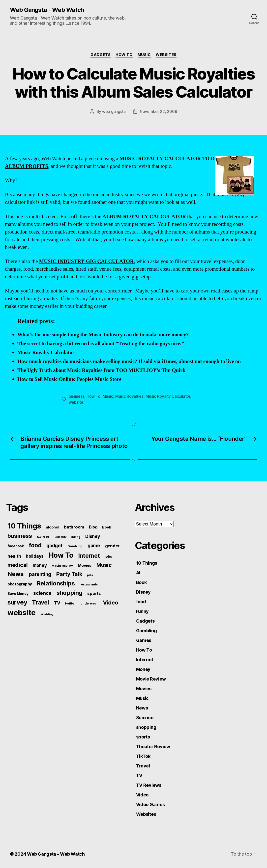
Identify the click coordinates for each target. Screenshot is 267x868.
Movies (144, 689)
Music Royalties (129, 396)
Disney (143, 592)
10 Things (147, 563)
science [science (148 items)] (42, 593)
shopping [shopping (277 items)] (70, 593)
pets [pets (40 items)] (90, 575)
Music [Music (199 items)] (104, 565)
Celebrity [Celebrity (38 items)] (60, 537)
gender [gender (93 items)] (112, 546)
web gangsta (114, 111)
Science (145, 718)
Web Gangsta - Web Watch (47, 10)
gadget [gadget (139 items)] (54, 546)
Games (144, 640)
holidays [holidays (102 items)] (35, 556)
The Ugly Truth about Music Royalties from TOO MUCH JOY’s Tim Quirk (101, 370)
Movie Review (151, 679)
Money (143, 669)
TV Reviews (149, 785)
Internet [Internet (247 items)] (89, 556)
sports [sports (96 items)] (94, 593)
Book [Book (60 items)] (106, 527)
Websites (166, 55)
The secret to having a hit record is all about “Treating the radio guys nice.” (101, 344)
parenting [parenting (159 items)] (40, 574)
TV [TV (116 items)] (57, 603)
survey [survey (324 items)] (17, 602)
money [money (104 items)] (40, 565)
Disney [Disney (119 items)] (93, 536)
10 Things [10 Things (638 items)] (24, 526)
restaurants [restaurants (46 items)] (89, 584)
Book (141, 582)
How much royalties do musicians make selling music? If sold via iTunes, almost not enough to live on (129, 361)
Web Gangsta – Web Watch (56, 854)
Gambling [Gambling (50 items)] (75, 546)
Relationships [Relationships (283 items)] (56, 583)
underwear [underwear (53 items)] (89, 603)
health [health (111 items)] (14, 556)
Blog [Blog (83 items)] (93, 527)
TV (139, 776)
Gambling (147, 631)
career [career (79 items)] (43, 537)
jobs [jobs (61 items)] (108, 556)
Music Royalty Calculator (46, 353)
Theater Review (153, 747)
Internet (145, 660)
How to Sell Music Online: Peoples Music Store (69, 379)
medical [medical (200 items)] (18, 565)
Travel (143, 766)
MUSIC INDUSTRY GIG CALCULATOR (86, 261)
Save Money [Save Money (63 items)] (18, 593)
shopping (146, 727)
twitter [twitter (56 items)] (70, 603)
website (76, 402)
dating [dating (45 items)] (76, 537)
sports (143, 737)
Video (142, 795)
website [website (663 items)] (22, 613)
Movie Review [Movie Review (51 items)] (62, 566)
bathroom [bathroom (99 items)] (74, 527)
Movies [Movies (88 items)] (85, 565)
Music (144, 55)
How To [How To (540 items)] (61, 555)
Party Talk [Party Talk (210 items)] (69, 574)
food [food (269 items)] (35, 545)
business (77, 396)
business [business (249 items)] (20, 536)
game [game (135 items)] (94, 546)
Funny (143, 611)
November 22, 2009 (158, 111)
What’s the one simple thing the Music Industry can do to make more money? (103, 335)
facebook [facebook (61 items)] (16, 546)
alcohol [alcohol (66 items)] (52, 527)
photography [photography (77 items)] (20, 584)
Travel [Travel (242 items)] (40, 603)
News (142, 708)
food (141, 602)
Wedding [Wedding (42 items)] (47, 614)
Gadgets (101, 55)
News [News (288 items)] (16, 574)
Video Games (150, 804)
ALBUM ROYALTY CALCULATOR (144, 217)
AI (138, 573)
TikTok (143, 756)
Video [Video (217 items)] (111, 603)
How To (124, 55)
